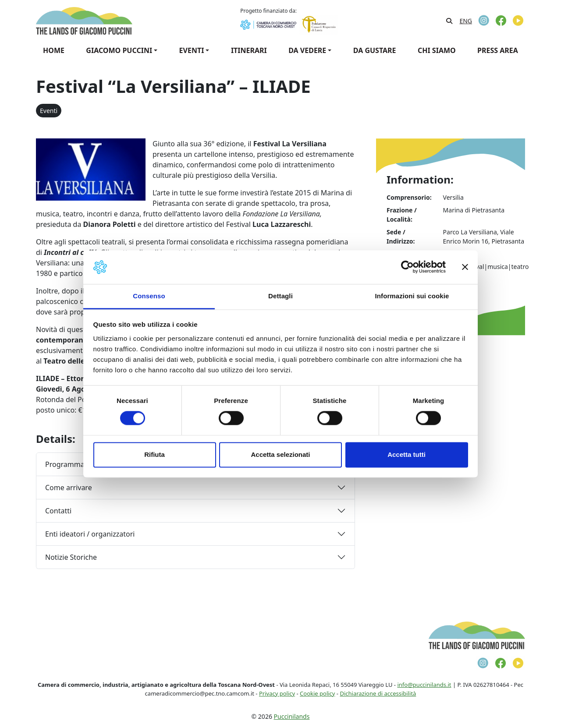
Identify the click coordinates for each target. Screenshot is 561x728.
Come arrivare (69, 488)
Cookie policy (317, 693)
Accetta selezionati (280, 454)
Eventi (49, 111)
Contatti (58, 511)
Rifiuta (154, 454)
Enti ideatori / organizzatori (90, 534)
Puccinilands (292, 716)
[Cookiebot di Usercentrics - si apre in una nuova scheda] (407, 267)
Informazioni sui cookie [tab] (412, 296)
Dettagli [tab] (280, 296)
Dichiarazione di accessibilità (378, 693)
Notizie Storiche (71, 557)
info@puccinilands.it (424, 685)
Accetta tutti (407, 454)
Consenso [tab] (149, 296)
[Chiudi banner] (465, 267)
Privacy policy (277, 693)
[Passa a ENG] (466, 21)
